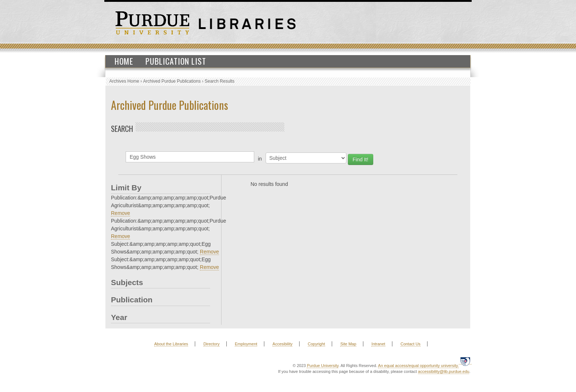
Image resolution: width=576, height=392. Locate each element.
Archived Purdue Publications (172, 81)
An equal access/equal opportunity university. (418, 366)
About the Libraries (171, 344)
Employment (246, 344)
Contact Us (410, 344)
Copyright (316, 344)
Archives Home (124, 81)
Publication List (176, 61)
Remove (120, 213)
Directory (212, 344)
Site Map (348, 344)
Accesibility (282, 344)
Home (124, 61)
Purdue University (323, 366)
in (260, 159)
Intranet (378, 344)
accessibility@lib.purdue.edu (444, 371)
